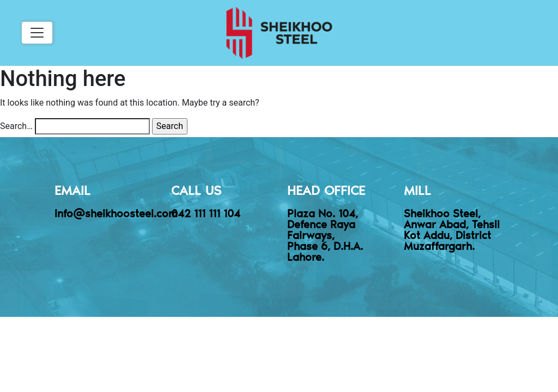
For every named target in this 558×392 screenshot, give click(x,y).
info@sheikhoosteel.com (116, 213)
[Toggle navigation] (37, 33)
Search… (16, 126)
